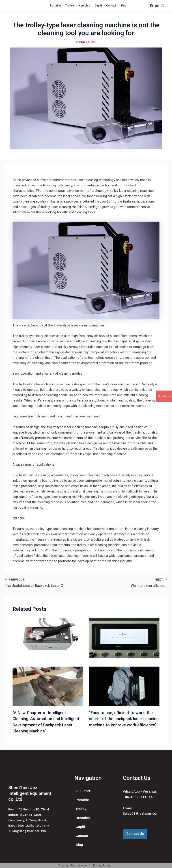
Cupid (98, 6)
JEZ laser (83, 791)
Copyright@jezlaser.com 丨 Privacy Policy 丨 (86, 866)
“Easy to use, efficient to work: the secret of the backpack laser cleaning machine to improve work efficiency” (124, 719)
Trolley (70, 6)
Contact (111, 6)
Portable (55, 6)
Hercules (84, 6)
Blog (123, 6)
